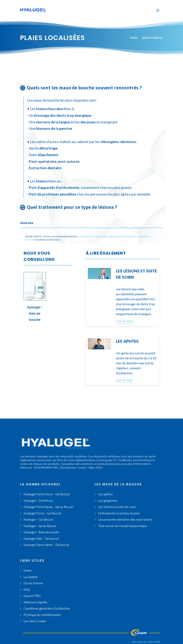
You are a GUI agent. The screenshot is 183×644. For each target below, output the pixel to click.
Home (134, 38)
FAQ (27, 589)
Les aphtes (127, 341)
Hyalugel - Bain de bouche (35, 313)
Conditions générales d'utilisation (47, 608)
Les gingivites (108, 501)
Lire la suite (125, 321)
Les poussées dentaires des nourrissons (125, 519)
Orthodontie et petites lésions (119, 513)
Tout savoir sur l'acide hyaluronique (122, 526)
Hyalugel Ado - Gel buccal (41, 538)
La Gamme (31, 577)
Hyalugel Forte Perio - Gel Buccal (47, 494)
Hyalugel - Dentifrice (38, 501)
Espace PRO (32, 596)
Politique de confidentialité (42, 615)
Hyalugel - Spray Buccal (40, 526)
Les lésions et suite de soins (117, 507)
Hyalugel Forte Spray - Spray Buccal (48, 507)
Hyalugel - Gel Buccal (38, 519)
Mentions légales (36, 602)
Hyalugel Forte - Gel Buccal (42, 513)
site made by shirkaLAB (146, 642)
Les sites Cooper (35, 621)
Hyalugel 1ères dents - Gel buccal (46, 545)
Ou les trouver (34, 583)
